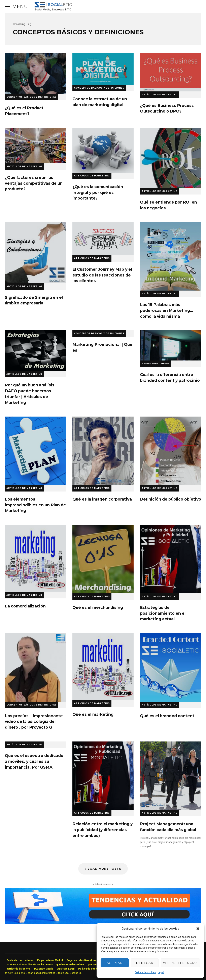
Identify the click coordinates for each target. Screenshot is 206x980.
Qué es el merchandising (103, 559)
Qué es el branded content (171, 667)
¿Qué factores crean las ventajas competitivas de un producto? (35, 146)
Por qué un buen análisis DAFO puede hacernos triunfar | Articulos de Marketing (35, 351)
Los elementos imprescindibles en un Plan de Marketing (35, 451)
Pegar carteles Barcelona (81, 960)
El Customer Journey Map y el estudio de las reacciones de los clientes (103, 239)
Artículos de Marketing (159, 95)
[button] (198, 929)
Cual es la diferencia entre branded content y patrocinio (171, 345)
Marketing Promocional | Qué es (102, 347)
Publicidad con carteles (20, 960)
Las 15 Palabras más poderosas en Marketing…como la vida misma (171, 256)
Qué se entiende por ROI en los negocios (171, 158)
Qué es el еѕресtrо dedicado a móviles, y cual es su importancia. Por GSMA (34, 761)
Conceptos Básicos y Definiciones (31, 97)
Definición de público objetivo (171, 451)
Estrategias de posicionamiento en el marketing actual (171, 559)
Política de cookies (145, 972)
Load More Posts (103, 869)
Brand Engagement (156, 364)
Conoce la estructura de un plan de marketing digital (103, 69)
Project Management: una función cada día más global (171, 776)
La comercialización (35, 558)
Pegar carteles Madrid (50, 960)
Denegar (145, 963)
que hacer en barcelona (70, 965)
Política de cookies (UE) (92, 969)
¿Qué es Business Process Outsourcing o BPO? (171, 72)
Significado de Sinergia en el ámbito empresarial (35, 253)
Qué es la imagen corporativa (103, 451)
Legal (161, 972)
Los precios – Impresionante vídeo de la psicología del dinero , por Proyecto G (35, 667)
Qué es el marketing (103, 667)
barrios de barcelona (18, 969)
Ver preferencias (180, 963)
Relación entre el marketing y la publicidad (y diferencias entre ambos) (103, 776)
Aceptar (115, 963)
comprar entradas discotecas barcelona (29, 965)
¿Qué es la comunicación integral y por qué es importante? (103, 150)
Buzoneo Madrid (44, 969)
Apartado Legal (66, 969)
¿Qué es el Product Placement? (35, 73)
